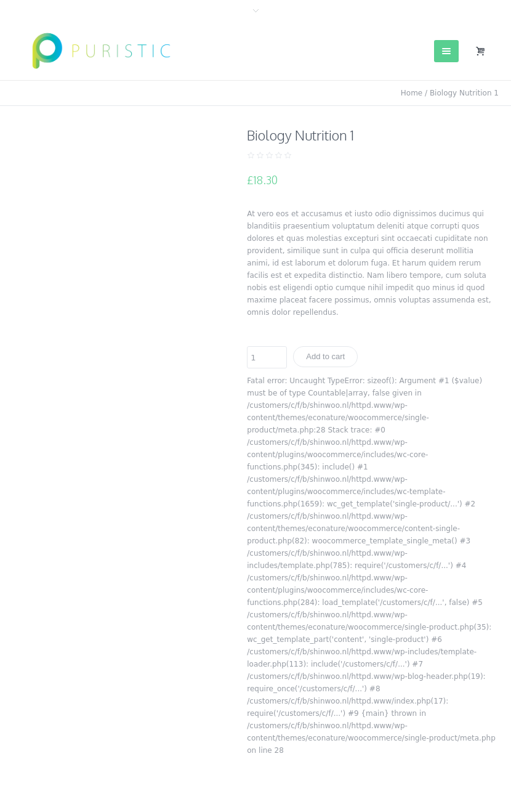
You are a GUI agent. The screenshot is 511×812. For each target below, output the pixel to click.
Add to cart (325, 356)
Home (412, 93)
